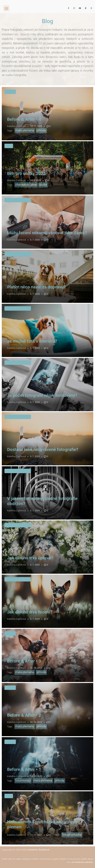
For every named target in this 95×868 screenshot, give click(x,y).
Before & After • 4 (24, 119)
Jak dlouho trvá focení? (30, 612)
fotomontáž (23, 780)
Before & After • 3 (24, 661)
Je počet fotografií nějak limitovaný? (42, 395)
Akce (9, 146)
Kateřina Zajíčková (16, 126)
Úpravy (10, 92)
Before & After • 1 (24, 769)
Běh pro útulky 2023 (26, 174)
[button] (6, 8)
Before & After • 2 (24, 715)
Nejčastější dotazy (18, 200)
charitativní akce (26, 185)
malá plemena (25, 130)
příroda (41, 130)
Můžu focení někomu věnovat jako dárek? (47, 233)
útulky (43, 185)
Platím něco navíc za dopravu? (36, 287)
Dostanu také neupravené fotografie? (43, 450)
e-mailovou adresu (82, 862)
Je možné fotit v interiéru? (32, 341)
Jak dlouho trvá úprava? (30, 558)
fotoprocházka (72, 835)
